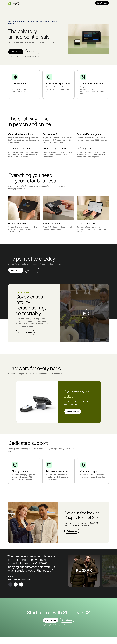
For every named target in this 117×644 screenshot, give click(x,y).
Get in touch (32, 52)
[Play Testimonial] (16, 630)
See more (11, 24)
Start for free (102, 3)
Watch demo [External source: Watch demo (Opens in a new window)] (72, 576)
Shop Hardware (73, 457)
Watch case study (25, 378)
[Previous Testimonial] (10, 630)
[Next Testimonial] (21, 630)
